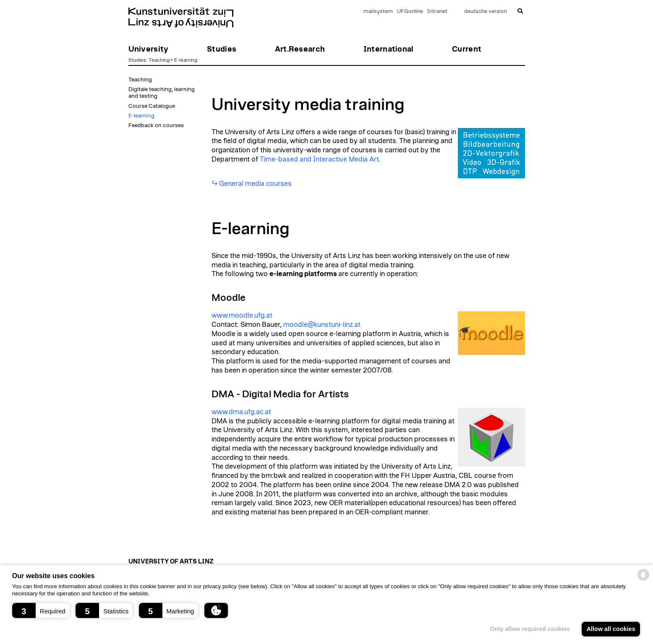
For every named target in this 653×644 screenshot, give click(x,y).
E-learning (186, 60)
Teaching (159, 60)
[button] (41, 610)
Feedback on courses (156, 125)
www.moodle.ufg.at (242, 315)
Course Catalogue (152, 106)
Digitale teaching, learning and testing (162, 93)
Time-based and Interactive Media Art (319, 159)
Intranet (437, 12)
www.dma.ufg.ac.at (241, 412)
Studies (137, 60)
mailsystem (378, 12)
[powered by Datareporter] (643, 580)
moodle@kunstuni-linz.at (322, 325)
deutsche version (486, 12)
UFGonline (410, 12)
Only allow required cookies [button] (530, 629)
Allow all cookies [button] (611, 629)
